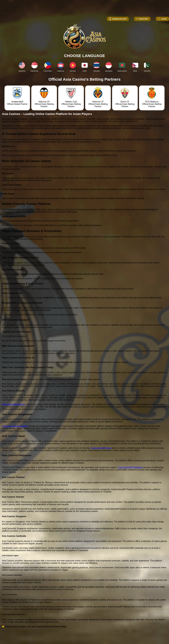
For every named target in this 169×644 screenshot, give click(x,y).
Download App (118, 19)
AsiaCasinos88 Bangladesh (15, 426)
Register (142, 19)
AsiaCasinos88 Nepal (101, 448)
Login (162, 19)
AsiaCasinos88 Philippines (131, 467)
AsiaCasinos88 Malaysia (13, 404)
